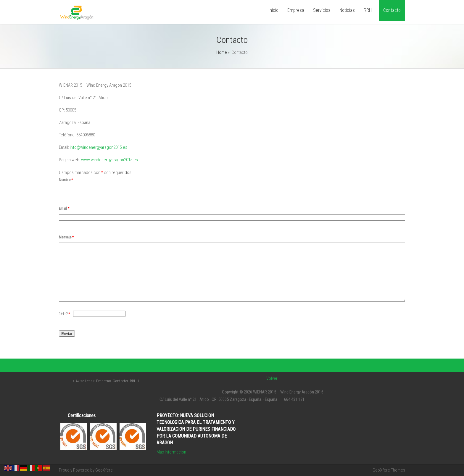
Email (64, 209)
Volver (272, 378)
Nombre (66, 180)
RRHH (369, 10)
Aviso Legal (85, 381)
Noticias (347, 10)
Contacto (392, 10)
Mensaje (66, 237)
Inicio (274, 10)
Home (222, 52)
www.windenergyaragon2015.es (109, 160)
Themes (398, 470)
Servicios (322, 10)
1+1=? (65, 314)
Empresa (296, 10)
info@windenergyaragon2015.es (99, 147)
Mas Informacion (171, 452)
